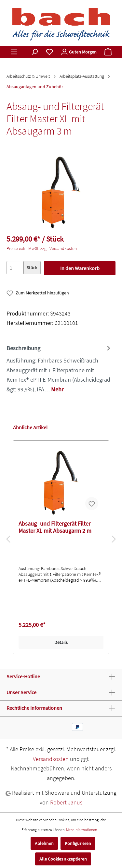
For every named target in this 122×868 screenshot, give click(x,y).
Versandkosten (51, 759)
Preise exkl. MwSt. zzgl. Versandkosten (42, 248)
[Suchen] (34, 52)
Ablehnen (44, 843)
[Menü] (14, 52)
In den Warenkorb (80, 268)
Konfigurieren (78, 843)
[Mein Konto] (79, 52)
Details (61, 642)
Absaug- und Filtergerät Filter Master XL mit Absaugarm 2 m (55, 527)
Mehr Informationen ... (83, 830)
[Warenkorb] (108, 52)
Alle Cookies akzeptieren (63, 859)
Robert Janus (66, 802)
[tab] (59, 368)
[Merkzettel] (49, 52)
